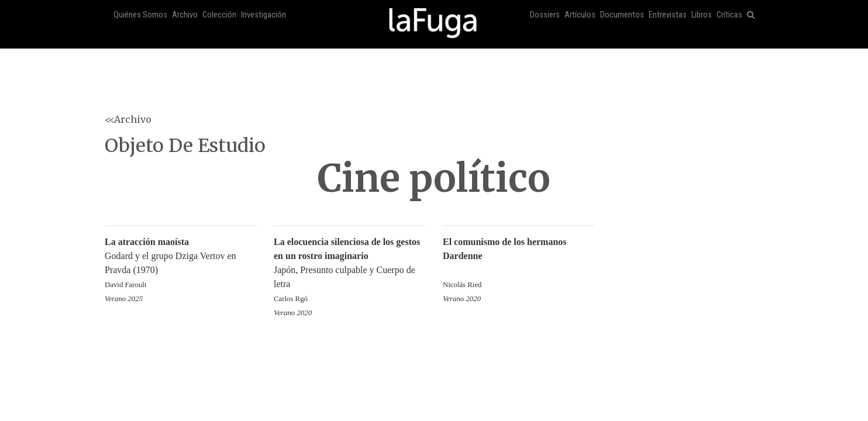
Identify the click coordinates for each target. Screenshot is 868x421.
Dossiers (545, 15)
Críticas (729, 15)
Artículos (580, 15)
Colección (219, 15)
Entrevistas (668, 15)
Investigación (263, 15)
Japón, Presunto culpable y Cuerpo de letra (349, 271)
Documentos (622, 15)
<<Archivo (128, 119)
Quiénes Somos (140, 15)
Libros (702, 15)
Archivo (185, 15)
